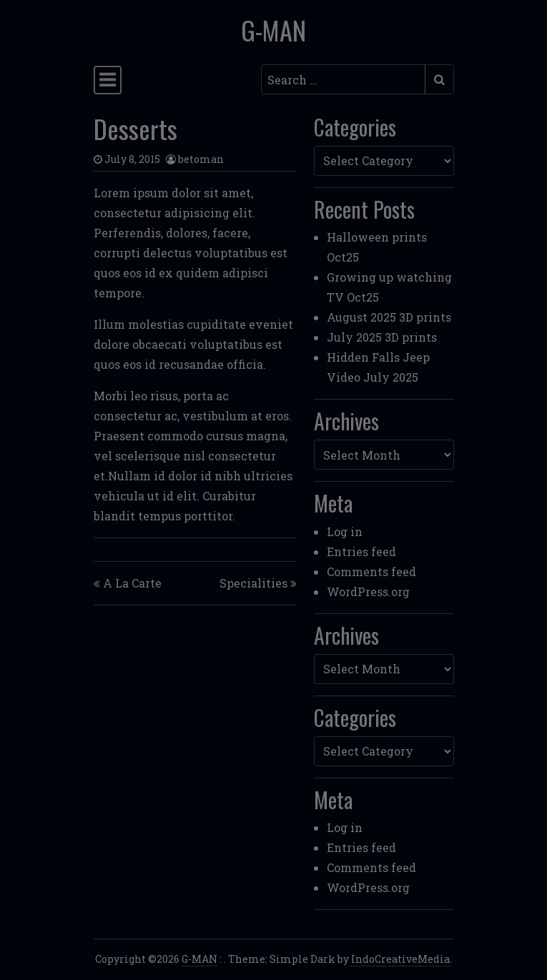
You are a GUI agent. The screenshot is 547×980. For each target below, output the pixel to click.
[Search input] (343, 79)
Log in (345, 531)
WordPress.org (368, 592)
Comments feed (371, 571)
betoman (201, 159)
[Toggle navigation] (108, 80)
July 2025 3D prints (382, 337)
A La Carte (132, 583)
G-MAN (273, 30)
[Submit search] (439, 79)
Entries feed (361, 551)
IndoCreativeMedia (400, 959)
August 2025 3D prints (389, 317)
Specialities (253, 583)
